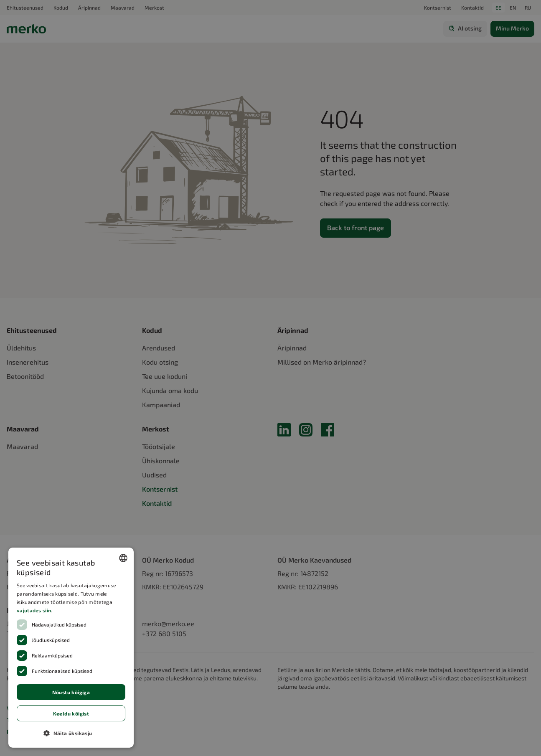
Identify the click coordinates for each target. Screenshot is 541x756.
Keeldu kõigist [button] (71, 713)
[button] (71, 733)
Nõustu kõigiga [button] (71, 692)
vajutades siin (34, 610)
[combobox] (123, 558)
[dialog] (71, 648)
